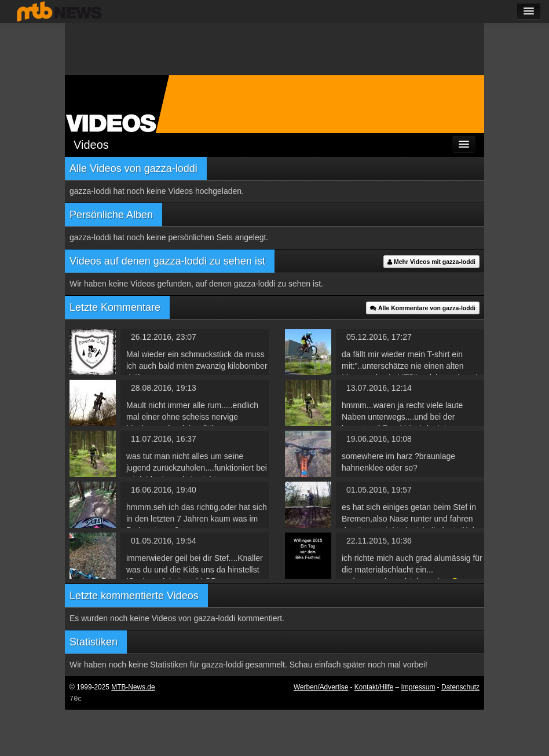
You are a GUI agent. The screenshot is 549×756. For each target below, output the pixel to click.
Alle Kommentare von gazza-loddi (423, 308)
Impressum (418, 687)
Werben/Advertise (321, 687)
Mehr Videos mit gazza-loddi (431, 262)
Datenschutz (460, 687)
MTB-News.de (133, 687)
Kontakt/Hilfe (374, 687)
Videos (91, 145)
